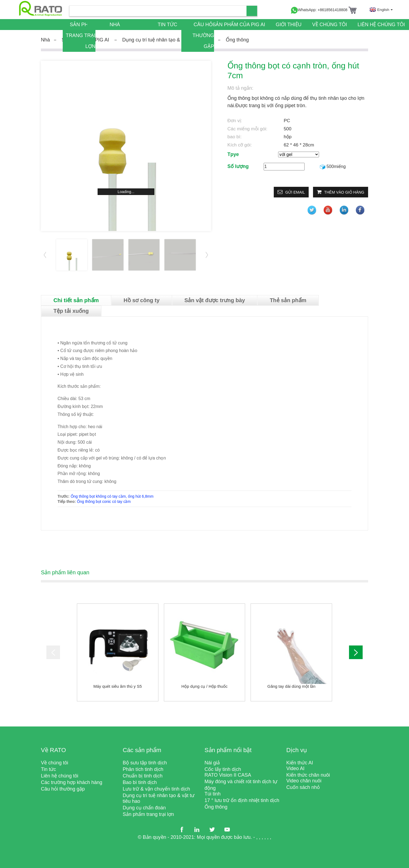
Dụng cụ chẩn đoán (144, 808)
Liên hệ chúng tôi (381, 25)
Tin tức (167, 25)
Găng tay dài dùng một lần (291, 686)
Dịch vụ (297, 750)
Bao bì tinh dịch (140, 782)
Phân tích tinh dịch (143, 769)
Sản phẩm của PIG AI (239, 25)
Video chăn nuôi (304, 781)
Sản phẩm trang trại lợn (81, 35)
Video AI (295, 768)
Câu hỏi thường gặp (203, 35)
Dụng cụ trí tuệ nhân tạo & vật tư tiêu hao (167, 40)
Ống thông (237, 40)
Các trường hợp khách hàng (72, 782)
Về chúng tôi (330, 25)
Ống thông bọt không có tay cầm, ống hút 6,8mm (112, 496)
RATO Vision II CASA (228, 775)
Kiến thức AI (300, 763)
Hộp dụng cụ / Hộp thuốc (204, 686)
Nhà (115, 25)
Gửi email (295, 192)
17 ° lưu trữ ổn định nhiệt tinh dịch (242, 800)
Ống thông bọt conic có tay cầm (104, 501)
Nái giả (212, 763)
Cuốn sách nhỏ (303, 787)
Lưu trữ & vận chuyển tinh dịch (156, 789)
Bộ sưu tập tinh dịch (145, 763)
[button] (207, 255)
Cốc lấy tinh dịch (223, 769)
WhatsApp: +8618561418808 (319, 10)
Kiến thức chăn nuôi (308, 775)
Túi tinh (213, 794)
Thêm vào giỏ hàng (344, 192)
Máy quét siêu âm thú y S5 (118, 686)
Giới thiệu (289, 25)
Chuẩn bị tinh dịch (143, 776)
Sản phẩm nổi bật (228, 750)
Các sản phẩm (142, 750)
